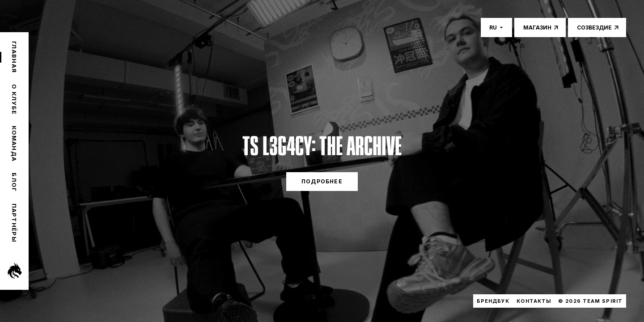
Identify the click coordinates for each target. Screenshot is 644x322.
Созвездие (594, 28)
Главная (14, 57)
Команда (14, 144)
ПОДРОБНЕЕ (322, 181)
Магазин (537, 28)
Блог (14, 182)
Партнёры (14, 223)
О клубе (14, 99)
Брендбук (493, 301)
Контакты (534, 301)
